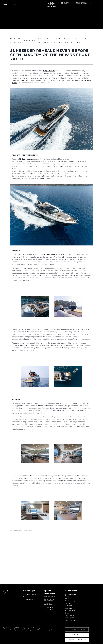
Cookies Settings (77, 629)
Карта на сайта (29, 594)
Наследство (70, 618)
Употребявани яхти (71, 595)
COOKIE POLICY (50, 607)
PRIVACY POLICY (50, 597)
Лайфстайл (69, 615)
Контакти (64, 3)
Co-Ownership (70, 601)
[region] (51, 634)
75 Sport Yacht (49, 71)
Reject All (77, 635)
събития (69, 606)
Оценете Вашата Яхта (72, 621)
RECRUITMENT (49, 610)
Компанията (70, 611)
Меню (5, 4)
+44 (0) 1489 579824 (79, 3)
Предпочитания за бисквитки (30, 600)
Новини (68, 603)
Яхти (15, 4)
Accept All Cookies (77, 640)
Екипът (68, 613)
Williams (23, 345)
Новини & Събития (16, 41)
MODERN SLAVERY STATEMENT (51, 600)
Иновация (69, 608)
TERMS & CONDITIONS (49, 604)
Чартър (68, 598)
